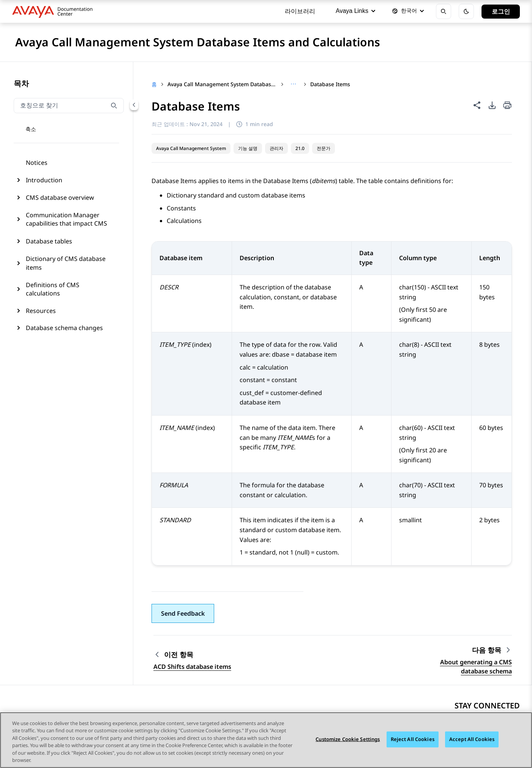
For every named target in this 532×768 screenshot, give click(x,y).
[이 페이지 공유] (477, 105)
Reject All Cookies (413, 739)
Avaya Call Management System (191, 148)
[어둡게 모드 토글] (466, 11)
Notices (37, 163)
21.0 (300, 148)
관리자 (276, 148)
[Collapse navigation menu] (134, 105)
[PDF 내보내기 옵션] (492, 105)
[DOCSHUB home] (54, 11)
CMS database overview (60, 198)
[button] (183, 613)
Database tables (49, 241)
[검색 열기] (444, 11)
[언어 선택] (408, 11)
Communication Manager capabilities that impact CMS (66, 219)
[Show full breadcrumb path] (293, 84)
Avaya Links (355, 11)
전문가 (324, 148)
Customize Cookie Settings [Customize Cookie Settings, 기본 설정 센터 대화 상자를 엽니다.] (348, 739)
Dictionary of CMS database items (66, 263)
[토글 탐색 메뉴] (25, 130)
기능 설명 (248, 148)
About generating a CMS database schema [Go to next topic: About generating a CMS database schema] (476, 667)
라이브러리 (300, 11)
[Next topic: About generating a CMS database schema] (492, 650)
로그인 (501, 11)
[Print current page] (507, 106)
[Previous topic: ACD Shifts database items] (192, 655)
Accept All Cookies (472, 739)
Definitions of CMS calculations (53, 289)
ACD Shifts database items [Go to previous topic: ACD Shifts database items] (192, 667)
